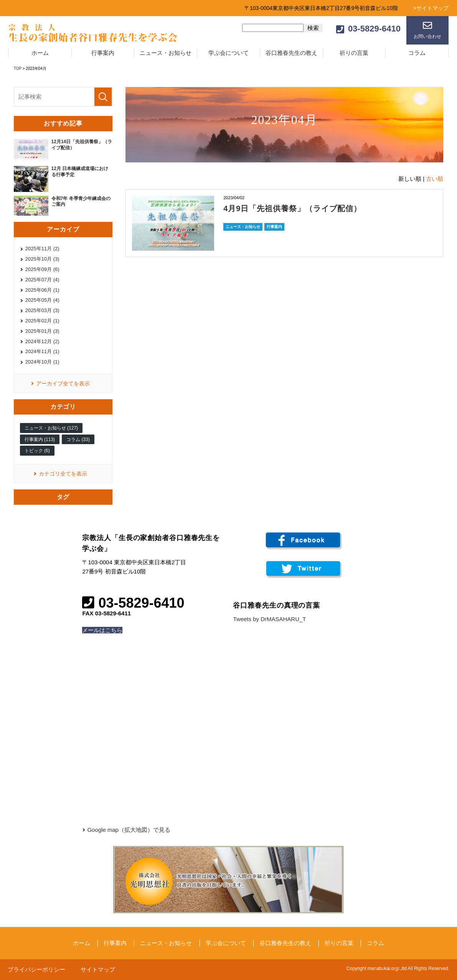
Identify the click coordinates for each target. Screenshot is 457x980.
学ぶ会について (228, 53)
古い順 (435, 179)
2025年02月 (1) (42, 321)
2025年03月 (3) (42, 310)
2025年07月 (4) (42, 280)
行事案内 (103, 53)
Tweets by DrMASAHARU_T (269, 619)
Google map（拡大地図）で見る (129, 830)
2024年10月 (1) (42, 362)
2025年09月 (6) (42, 269)
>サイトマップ (431, 8)
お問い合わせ (427, 36)
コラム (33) (78, 440)
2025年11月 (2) (42, 249)
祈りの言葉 (354, 53)
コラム (417, 53)
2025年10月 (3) (42, 259)
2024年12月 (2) (42, 341)
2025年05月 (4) (42, 300)
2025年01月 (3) (42, 331)
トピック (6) (37, 451)
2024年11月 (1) (42, 351)
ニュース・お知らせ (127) (51, 428)
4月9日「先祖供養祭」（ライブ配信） (292, 208)
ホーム (40, 53)
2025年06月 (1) (42, 290)
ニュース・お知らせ (166, 53)
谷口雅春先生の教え (291, 53)
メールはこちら (102, 630)
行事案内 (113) (40, 440)
